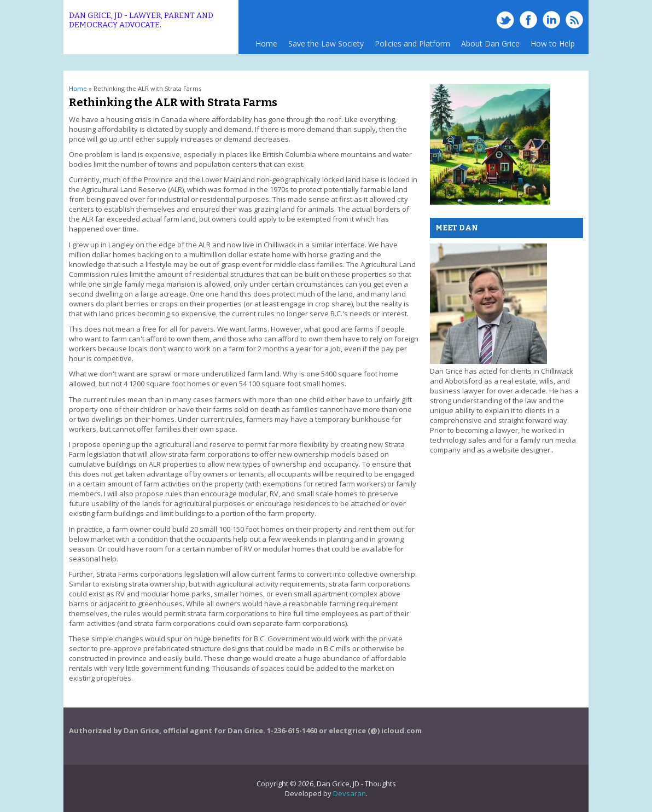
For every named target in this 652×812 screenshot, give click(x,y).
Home (266, 43)
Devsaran (350, 793)
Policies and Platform (410, 46)
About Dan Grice (490, 43)
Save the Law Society (326, 43)
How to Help (553, 43)
